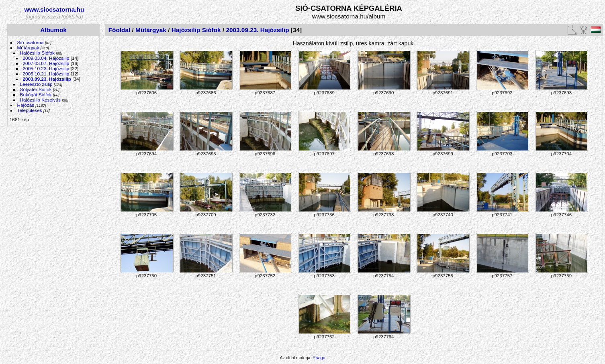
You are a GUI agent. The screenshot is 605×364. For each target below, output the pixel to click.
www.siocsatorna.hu (54, 9)
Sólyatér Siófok (36, 89)
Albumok (53, 30)
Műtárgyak (28, 48)
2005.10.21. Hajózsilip (46, 74)
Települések (30, 110)
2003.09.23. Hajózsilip (47, 79)
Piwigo (319, 358)
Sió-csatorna (31, 42)
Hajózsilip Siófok (37, 53)
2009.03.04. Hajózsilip (46, 58)
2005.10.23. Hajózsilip (46, 68)
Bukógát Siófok (36, 95)
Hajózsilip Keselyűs (40, 100)
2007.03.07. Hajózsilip (46, 63)
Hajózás (26, 105)
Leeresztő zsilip (36, 84)
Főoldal (120, 30)
